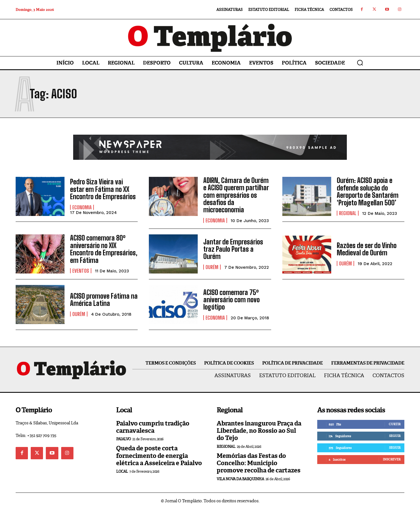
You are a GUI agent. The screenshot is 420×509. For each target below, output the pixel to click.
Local (122, 471)
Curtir (395, 424)
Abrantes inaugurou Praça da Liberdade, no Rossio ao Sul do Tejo (259, 431)
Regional (348, 213)
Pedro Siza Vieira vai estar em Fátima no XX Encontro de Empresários (103, 189)
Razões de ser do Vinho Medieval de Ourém (367, 249)
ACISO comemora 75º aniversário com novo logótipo (232, 300)
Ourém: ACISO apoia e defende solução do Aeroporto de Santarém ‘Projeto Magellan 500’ (368, 191)
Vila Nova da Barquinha (240, 479)
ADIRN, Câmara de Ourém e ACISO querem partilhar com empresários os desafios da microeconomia (236, 195)
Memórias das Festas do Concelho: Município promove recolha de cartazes (259, 463)
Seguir (395, 436)
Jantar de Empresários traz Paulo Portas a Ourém (233, 249)
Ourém (212, 267)
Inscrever (392, 459)
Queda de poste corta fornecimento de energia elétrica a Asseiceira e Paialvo (159, 456)
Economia (82, 207)
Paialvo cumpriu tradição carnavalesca (153, 427)
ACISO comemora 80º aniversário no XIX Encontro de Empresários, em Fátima (104, 249)
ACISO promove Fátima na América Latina (104, 300)
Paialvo (124, 439)
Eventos (81, 271)
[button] (360, 63)
